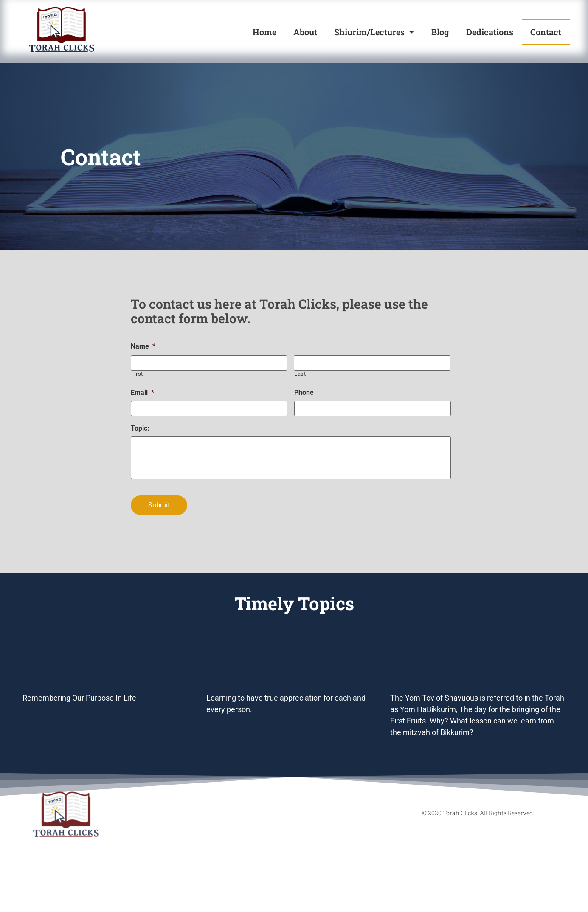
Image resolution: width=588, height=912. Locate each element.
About (305, 32)
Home (264, 32)
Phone (304, 393)
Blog (440, 32)
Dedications (490, 32)
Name (143, 346)
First (137, 374)
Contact (546, 32)
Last (300, 374)
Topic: (140, 428)
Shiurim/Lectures (374, 32)
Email (142, 393)
